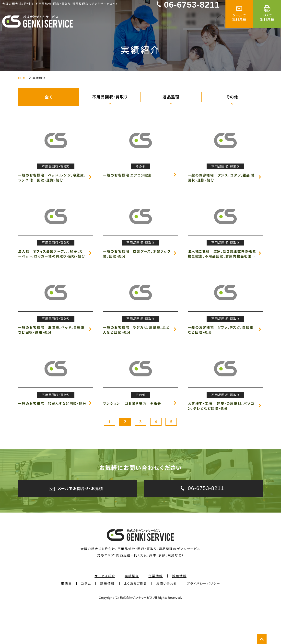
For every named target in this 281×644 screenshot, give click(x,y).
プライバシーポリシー (203, 619)
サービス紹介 (105, 611)
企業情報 (155, 611)
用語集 (66, 619)
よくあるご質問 (135, 619)
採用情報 (179, 611)
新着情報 (107, 619)
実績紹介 (132, 611)
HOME (23, 77)
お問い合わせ (167, 619)
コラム (86, 619)
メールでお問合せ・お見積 (77, 522)
